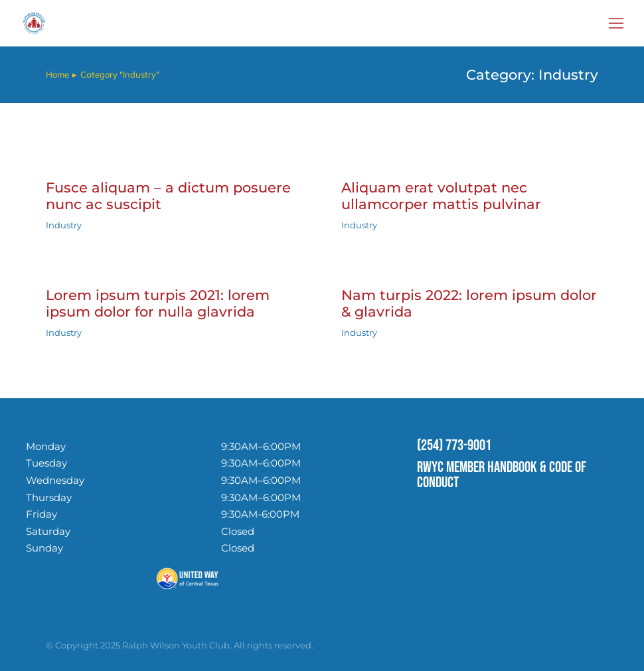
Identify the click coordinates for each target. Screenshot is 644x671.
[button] (616, 23)
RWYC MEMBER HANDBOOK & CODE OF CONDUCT (502, 475)
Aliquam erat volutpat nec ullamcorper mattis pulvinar (441, 196)
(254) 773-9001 (454, 445)
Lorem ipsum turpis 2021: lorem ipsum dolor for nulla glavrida (158, 303)
